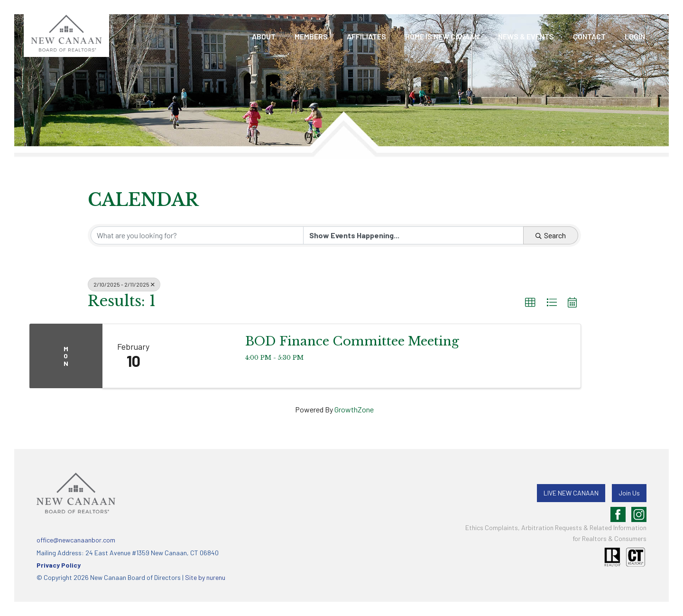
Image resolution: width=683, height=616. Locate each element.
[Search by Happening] (413, 235)
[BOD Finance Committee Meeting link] (200, 356)
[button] (530, 303)
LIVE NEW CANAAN (571, 493)
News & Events (526, 36)
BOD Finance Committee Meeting (352, 341)
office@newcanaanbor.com (76, 540)
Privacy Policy (59, 565)
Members (311, 36)
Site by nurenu (205, 577)
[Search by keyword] (197, 235)
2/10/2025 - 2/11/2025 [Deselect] (124, 284)
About (264, 36)
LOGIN (635, 36)
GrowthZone (354, 409)
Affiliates (366, 36)
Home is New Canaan (442, 36)
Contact (589, 36)
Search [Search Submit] (551, 235)
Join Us (629, 493)
